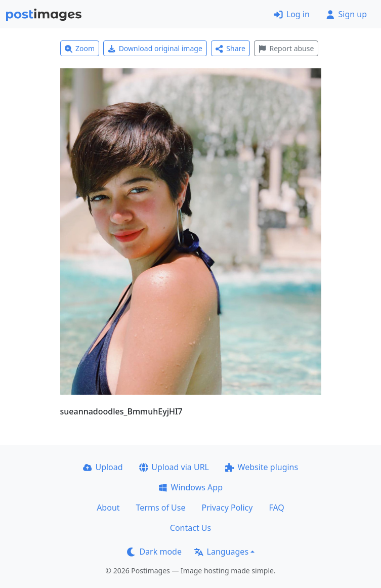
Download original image (155, 48)
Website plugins (262, 467)
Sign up (346, 14)
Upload (103, 467)
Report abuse (286, 48)
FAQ (276, 508)
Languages (221, 552)
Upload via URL (174, 467)
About (108, 508)
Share (230, 48)
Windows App (190, 487)
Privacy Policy (227, 508)
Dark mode (154, 552)
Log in (292, 14)
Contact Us (190, 528)
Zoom (80, 48)
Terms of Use (161, 508)
